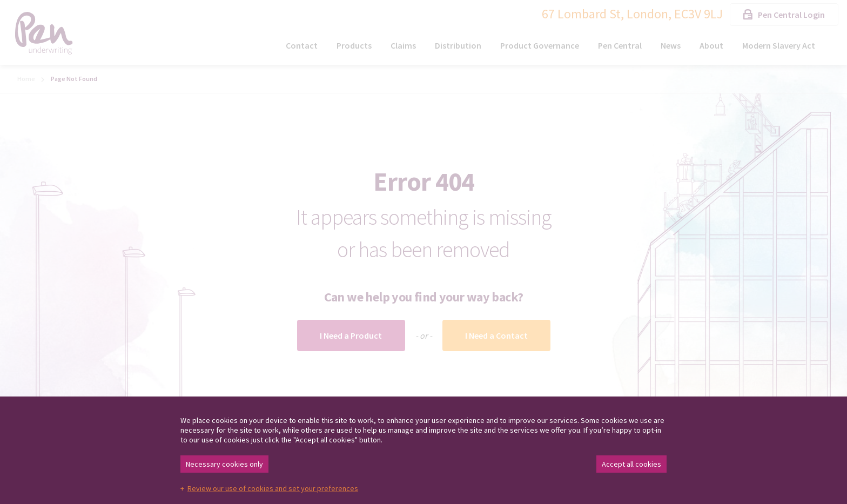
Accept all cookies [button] (631, 464)
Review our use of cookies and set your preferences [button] (273, 488)
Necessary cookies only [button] (224, 464)
